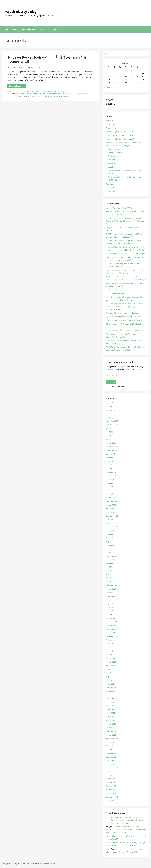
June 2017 (110, 673)
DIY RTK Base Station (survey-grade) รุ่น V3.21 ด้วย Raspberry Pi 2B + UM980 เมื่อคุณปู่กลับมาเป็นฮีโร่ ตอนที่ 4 (126, 221)
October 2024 (111, 454)
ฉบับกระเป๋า (33, 96)
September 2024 (112, 458)
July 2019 (109, 607)
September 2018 (112, 636)
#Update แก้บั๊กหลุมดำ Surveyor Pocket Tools (123, 313)
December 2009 (112, 786)
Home (6, 29)
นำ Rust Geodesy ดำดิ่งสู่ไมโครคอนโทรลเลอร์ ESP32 (125, 330)
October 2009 (111, 793)
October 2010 (111, 764)
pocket (74, 94)
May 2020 (110, 574)
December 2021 (112, 527)
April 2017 (110, 680)
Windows (66, 91)
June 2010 (110, 771)
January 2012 (111, 735)
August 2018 (111, 640)
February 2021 (111, 545)
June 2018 (110, 647)
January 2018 (111, 662)
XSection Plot (113, 160)
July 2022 (109, 520)
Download (43, 29)
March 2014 (110, 720)
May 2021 (110, 542)
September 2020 (112, 563)
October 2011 (111, 742)
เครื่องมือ (67, 96)
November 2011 (112, 739)
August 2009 (111, 801)
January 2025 (111, 443)
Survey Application (29, 29)
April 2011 (110, 750)
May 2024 (110, 465)
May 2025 (110, 439)
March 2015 (110, 713)
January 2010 (111, 782)
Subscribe (111, 382)
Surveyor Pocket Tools (55, 91)
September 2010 (112, 768)
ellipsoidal (29, 94)
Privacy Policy (54, 29)
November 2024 (112, 450)
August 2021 (111, 538)
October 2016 (111, 702)
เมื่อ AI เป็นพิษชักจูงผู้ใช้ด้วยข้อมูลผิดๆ (119, 290)
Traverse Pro (113, 156)
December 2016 (112, 695)
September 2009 (112, 797)
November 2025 (112, 421)
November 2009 (112, 790)
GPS (18, 91)
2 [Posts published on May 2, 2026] (137, 70)
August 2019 (111, 604)
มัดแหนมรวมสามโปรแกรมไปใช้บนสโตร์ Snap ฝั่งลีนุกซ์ (125, 254)
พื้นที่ (62, 96)
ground (42, 94)
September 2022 (112, 516)
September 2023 (112, 483)
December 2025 (112, 417)
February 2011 (111, 753)
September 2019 (112, 600)
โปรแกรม (73, 96)
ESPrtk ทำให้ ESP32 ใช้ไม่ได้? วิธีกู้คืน (119, 208)
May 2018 (110, 651)
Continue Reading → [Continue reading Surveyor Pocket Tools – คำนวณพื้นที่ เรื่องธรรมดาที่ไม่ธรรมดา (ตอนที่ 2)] (17, 86)
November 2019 (112, 596)
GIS (15, 91)
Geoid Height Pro (115, 163)
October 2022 (111, 512)
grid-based (36, 94)
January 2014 (111, 724)
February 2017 (111, 688)
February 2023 (111, 501)
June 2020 (110, 571)
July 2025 (109, 432)
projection (80, 94)
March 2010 (110, 779)
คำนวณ (26, 96)
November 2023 (112, 476)
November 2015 (112, 709)
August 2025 (111, 428)
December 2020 (112, 552)
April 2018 (110, 655)
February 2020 (111, 585)
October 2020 (111, 560)
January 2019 (111, 625)
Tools (16, 96)
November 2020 (112, 556)
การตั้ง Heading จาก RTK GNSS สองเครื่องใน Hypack (125, 320)
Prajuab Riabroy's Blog (20, 12)
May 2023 (110, 494)
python (38, 91)
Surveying (44, 91)
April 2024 (110, 469)
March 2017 (110, 684)
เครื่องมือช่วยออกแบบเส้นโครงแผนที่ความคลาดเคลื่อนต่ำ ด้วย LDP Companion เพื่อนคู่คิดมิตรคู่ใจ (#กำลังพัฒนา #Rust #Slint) (125, 306)
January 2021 (111, 549)
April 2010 (110, 775)
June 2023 (110, 490)
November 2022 (112, 509)
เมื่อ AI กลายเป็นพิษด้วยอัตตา (116, 293)
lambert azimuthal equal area (58, 94)
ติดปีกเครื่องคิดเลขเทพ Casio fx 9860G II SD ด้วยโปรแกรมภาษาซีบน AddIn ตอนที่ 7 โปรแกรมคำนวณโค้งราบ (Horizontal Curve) (125, 820)
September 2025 (112, 425)
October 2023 (111, 479)
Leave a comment (36, 67)
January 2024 (111, 472)
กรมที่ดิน (21, 96)
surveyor (10, 96)
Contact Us (110, 188)
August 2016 (111, 706)
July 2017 (109, 669)
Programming (25, 91)
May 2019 (110, 611)
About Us (15, 29)
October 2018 (111, 633)
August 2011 (111, 746)
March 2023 (110, 498)
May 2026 (110, 403)
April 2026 (110, 406)
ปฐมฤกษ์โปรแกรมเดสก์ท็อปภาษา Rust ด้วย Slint (123, 317)
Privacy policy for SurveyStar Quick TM (120, 139)
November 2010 (112, 760)
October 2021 (111, 531)
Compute (22, 94)
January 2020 (111, 589)
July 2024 (109, 461)
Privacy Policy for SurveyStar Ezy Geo (120, 135)
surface (86, 94)
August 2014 (111, 717)
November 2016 (112, 698)
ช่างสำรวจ (57, 96)
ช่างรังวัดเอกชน (48, 96)
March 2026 (110, 410)
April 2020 (110, 578)
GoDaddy (53, 864)
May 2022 (110, 523)
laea (47, 94)
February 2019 (111, 622)
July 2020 (109, 567)
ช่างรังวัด (40, 96)
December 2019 (112, 593)
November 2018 (112, 629)
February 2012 (111, 731)
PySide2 (32, 91)
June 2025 (110, 436)
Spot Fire (112, 167)
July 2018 (109, 644)
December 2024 (112, 447)
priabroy (23, 67)
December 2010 (112, 757)
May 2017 (110, 677)
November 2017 (112, 666)
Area (17, 94)
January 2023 (111, 505)
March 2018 (110, 658)
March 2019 (110, 618)
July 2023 (109, 487)
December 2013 (112, 728)
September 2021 (112, 534)
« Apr (108, 88)
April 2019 (110, 615)
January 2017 (111, 691)
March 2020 (110, 582)
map (70, 94)
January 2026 (111, 414)
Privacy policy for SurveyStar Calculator (121, 132)
